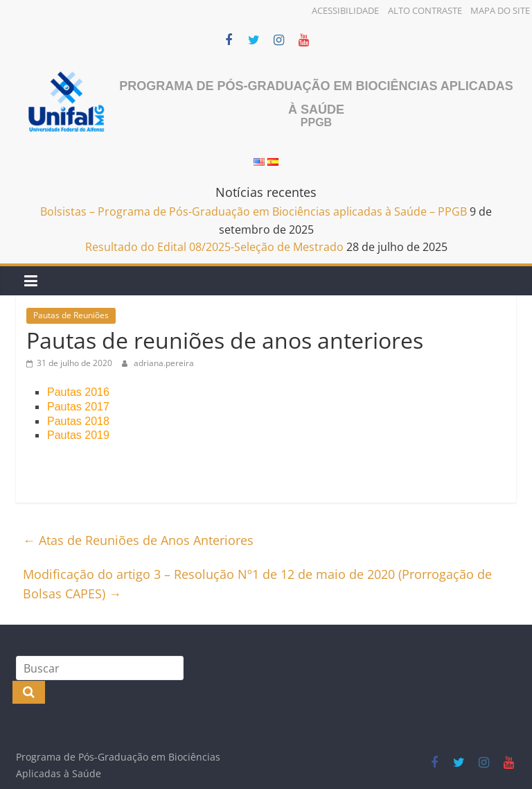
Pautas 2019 (78, 435)
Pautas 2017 (78, 407)
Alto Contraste (425, 10)
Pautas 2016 (78, 392)
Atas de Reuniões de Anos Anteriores (138, 540)
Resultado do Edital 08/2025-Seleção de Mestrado (214, 247)
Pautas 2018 (78, 421)
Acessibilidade (345, 10)
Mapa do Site (500, 10)
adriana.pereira (164, 363)
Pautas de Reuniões (71, 315)
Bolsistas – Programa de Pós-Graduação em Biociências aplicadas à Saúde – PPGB (254, 211)
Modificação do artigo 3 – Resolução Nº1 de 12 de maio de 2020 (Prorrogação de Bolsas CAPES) (257, 584)
